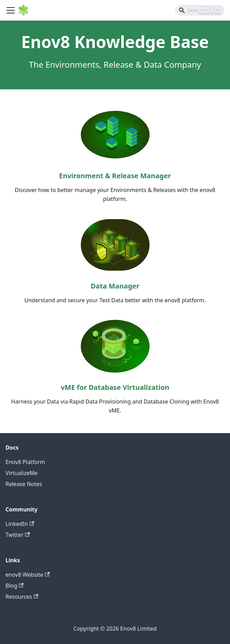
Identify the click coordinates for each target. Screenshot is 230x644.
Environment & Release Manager (115, 176)
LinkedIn (20, 524)
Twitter (18, 535)
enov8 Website (28, 575)
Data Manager (115, 286)
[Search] (200, 10)
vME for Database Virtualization (115, 387)
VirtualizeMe (21, 473)
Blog (14, 586)
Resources (22, 597)
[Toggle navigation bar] (11, 10)
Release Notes (24, 484)
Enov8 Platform (25, 462)
